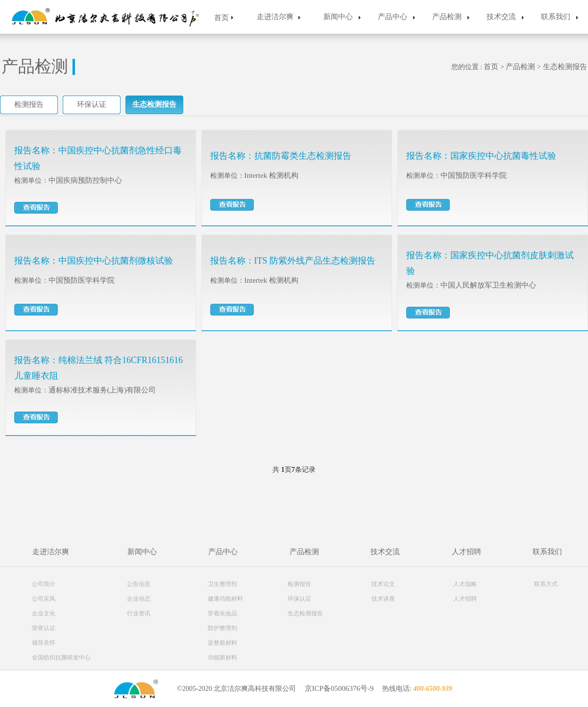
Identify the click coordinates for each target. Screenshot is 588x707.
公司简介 (44, 584)
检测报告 (29, 104)
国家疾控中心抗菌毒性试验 (503, 156)
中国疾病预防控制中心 (85, 180)
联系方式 (546, 584)
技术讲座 (383, 599)
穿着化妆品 (222, 613)
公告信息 (139, 584)
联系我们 (556, 17)
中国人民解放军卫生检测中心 (488, 285)
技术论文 (383, 584)
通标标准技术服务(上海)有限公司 (102, 390)
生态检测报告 (565, 67)
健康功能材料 (225, 599)
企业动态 (139, 599)
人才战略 (465, 584)
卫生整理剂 (222, 584)
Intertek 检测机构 (271, 175)
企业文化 (44, 613)
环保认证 (92, 104)
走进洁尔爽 (275, 17)
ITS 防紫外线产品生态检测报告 (315, 261)
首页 (221, 18)
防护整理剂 (222, 628)
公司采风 (44, 599)
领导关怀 (44, 643)
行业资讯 (139, 613)
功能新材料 (222, 658)
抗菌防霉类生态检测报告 (303, 156)
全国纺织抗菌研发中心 (61, 658)
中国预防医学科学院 (474, 175)
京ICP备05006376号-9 (339, 688)
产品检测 (447, 17)
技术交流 (501, 17)
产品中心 (392, 17)
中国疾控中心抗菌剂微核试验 (116, 261)
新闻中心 (338, 17)
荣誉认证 (44, 628)
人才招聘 (466, 552)
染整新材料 (222, 643)
